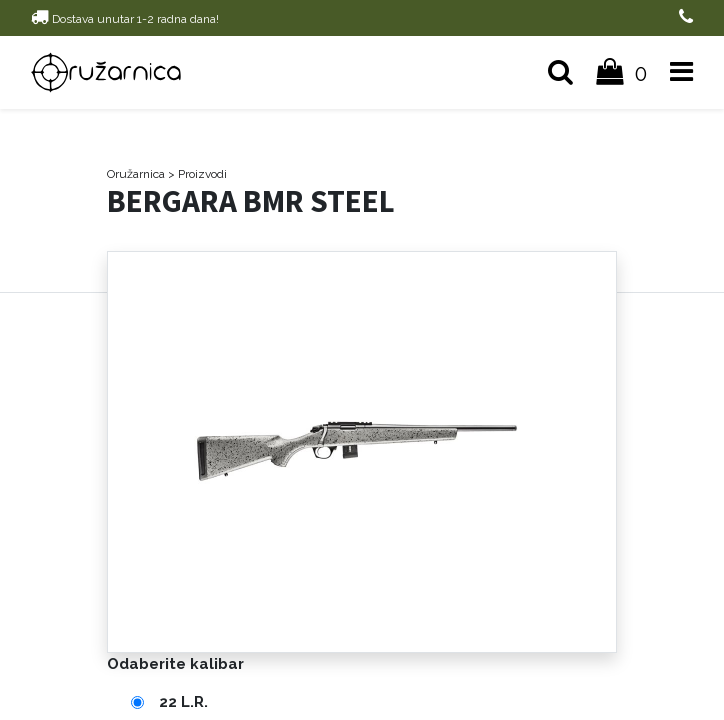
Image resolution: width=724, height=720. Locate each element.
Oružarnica (136, 174)
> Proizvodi (197, 174)
